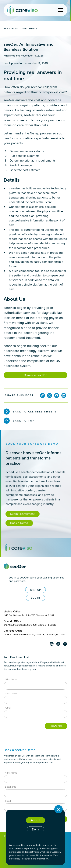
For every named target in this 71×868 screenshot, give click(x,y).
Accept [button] (36, 820)
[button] (60, 10)
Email (8, 801)
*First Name (11, 679)
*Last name (11, 693)
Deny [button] (35, 829)
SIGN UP (36, 590)
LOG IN (35, 598)
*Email (8, 708)
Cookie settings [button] (35, 838)
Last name (11, 787)
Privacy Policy (20, 859)
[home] (23, 10)
